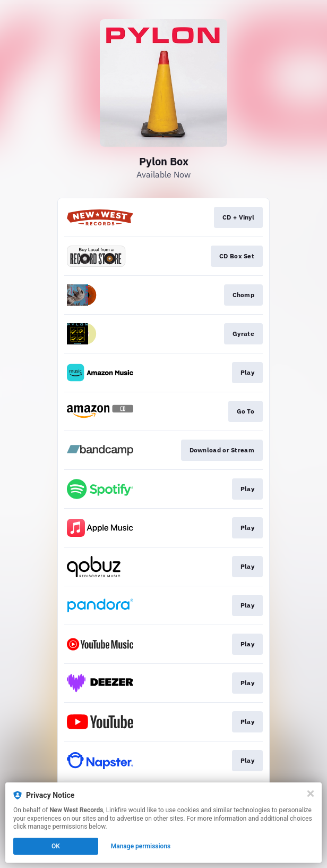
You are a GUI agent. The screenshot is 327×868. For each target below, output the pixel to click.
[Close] (311, 794)
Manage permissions (141, 846)
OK (56, 846)
